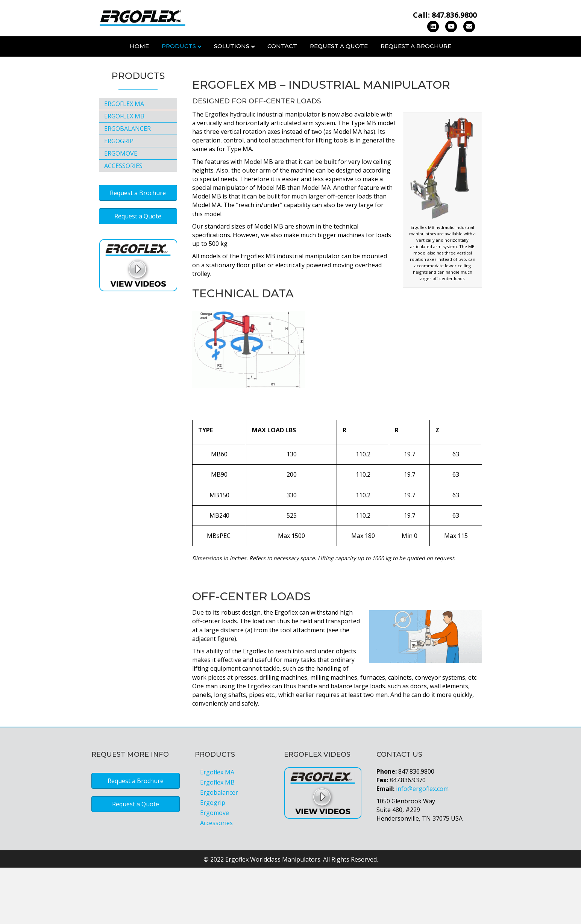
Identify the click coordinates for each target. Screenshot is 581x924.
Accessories (123, 223)
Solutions (232, 46)
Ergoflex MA (124, 161)
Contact (282, 46)
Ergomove (121, 210)
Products (179, 46)
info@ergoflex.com (422, 845)
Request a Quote (339, 46)
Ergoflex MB (124, 173)
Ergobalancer (127, 185)
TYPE (206, 486)
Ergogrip (119, 198)
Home (139, 46)
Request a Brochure (416, 46)
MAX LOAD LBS (274, 486)
